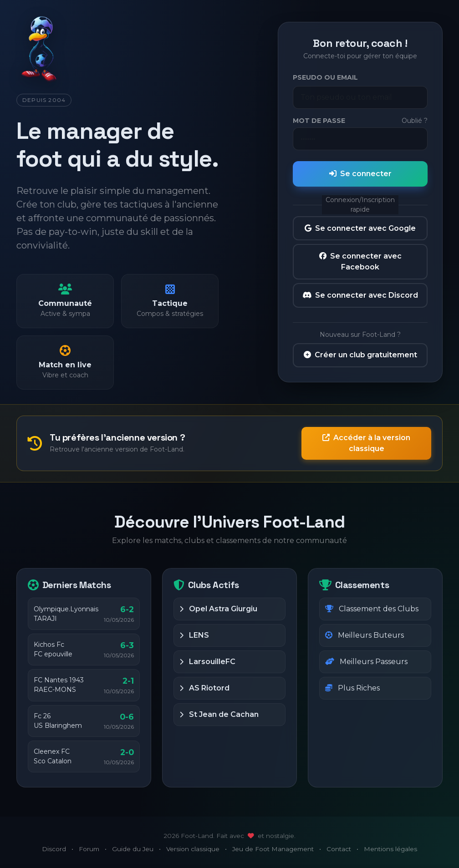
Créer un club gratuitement (360, 355)
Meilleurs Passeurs (366, 662)
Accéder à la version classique (366, 443)
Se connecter (360, 174)
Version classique (193, 849)
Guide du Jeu (133, 849)
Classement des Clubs (372, 609)
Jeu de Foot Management (273, 849)
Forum (89, 849)
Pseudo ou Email (325, 77)
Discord (54, 849)
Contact (339, 849)
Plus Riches (352, 688)
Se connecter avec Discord (360, 295)
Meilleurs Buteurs (365, 635)
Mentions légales (390, 849)
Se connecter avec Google (360, 228)
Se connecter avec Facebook (360, 261)
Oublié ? (415, 121)
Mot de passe (319, 121)
